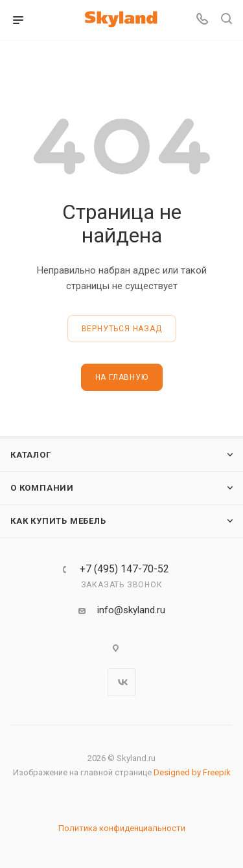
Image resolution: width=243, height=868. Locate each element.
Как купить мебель (58, 521)
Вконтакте (121, 682)
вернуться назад (122, 329)
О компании (42, 488)
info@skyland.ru (131, 610)
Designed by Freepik (192, 772)
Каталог (31, 455)
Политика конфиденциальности (122, 828)
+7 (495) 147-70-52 (124, 569)
